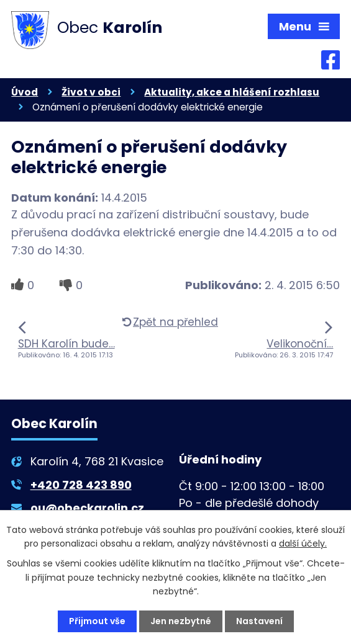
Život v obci (91, 92)
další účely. (303, 543)
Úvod (25, 92)
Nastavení (259, 621)
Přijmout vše (97, 621)
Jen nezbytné (181, 621)
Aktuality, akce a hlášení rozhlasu (232, 92)
